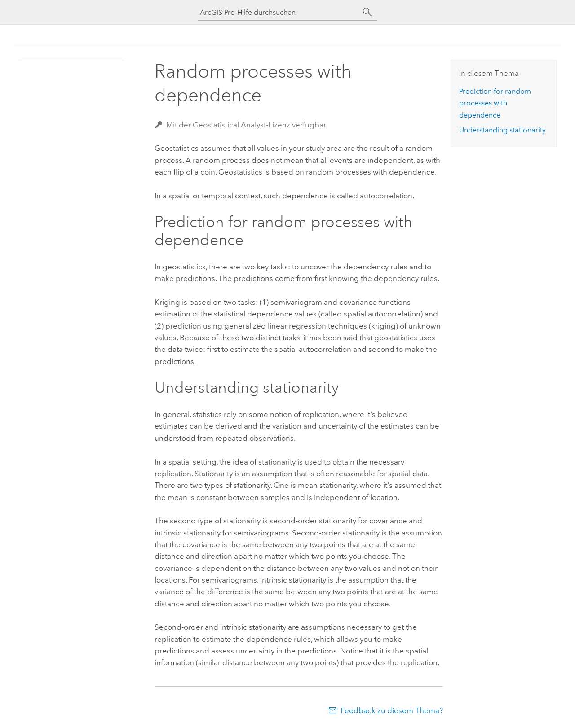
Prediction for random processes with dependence (495, 103)
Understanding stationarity (502, 130)
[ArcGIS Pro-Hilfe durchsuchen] (279, 12)
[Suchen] (367, 12)
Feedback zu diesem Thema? (392, 710)
